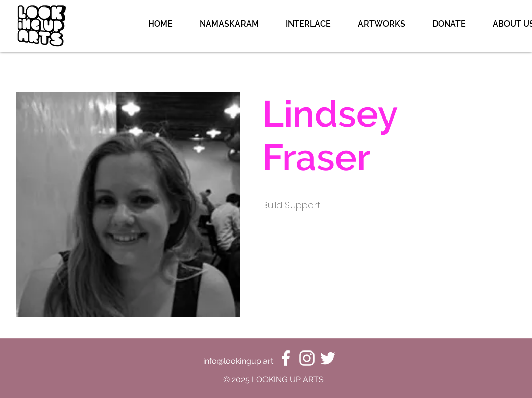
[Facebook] (286, 358)
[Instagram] (307, 358)
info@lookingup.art (238, 361)
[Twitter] (328, 358)
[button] (381, 24)
